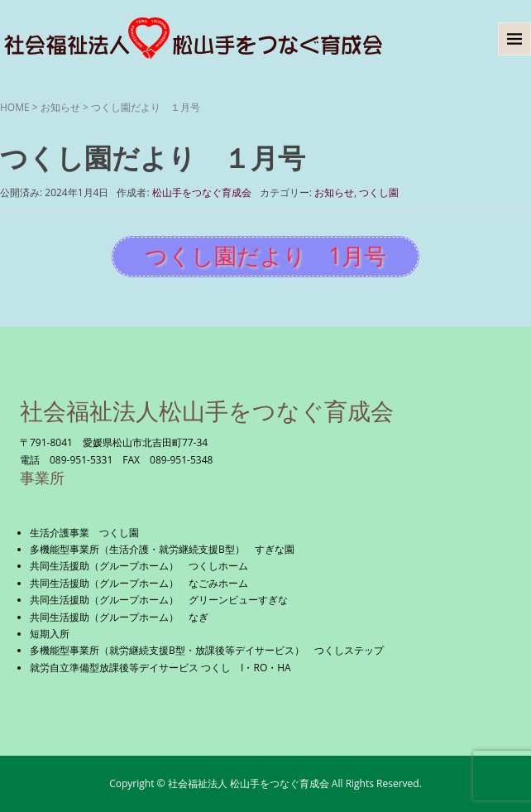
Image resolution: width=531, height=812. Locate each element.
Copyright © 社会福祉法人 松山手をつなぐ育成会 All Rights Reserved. (265, 783)
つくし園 (379, 192)
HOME (15, 107)
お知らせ (60, 107)
